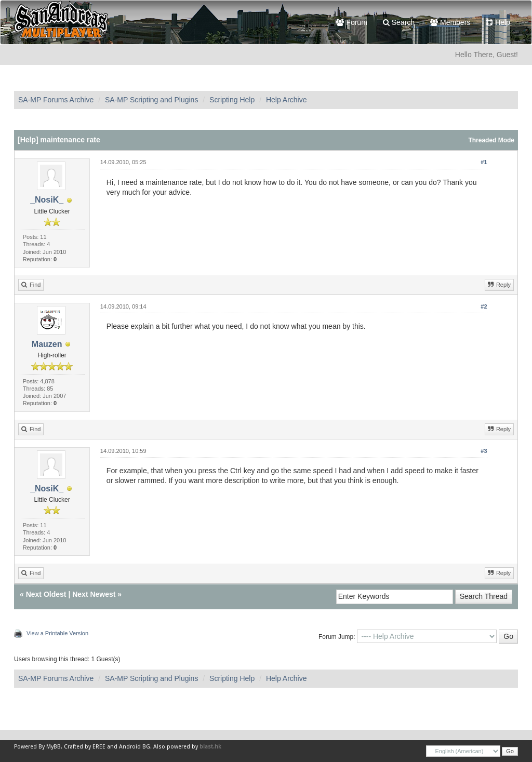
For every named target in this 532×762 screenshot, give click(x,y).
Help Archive (287, 100)
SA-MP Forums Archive (56, 100)
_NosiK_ (47, 200)
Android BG (135, 747)
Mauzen (47, 344)
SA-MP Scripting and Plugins (152, 100)
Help (498, 22)
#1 (484, 162)
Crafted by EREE (85, 747)
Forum (351, 22)
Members (450, 22)
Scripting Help (232, 100)
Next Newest (94, 594)
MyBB (54, 747)
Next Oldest (46, 594)
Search (399, 22)
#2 (484, 306)
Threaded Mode (491, 140)
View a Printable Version (57, 633)
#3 (484, 451)
